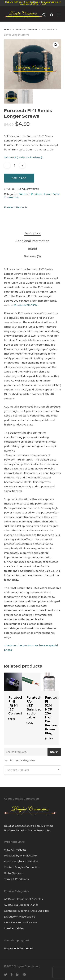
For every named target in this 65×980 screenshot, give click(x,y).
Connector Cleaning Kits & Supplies (26, 911)
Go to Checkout (14, 873)
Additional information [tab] (32, 241)
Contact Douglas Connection (22, 867)
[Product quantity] (15, 165)
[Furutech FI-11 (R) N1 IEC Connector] (13, 682)
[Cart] (51, 15)
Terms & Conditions (16, 879)
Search (54, 752)
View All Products (15, 850)
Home (8, 30)
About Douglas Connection (21, 861)
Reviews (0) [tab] (32, 256)
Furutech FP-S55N (26, 305)
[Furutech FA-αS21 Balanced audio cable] (31, 682)
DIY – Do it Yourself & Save (20, 923)
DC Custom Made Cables (19, 917)
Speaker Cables (14, 928)
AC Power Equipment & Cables (23, 899)
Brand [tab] (32, 249)
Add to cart (19, 178)
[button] (59, 15)
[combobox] (33, 770)
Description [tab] (32, 233)
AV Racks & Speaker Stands (21, 905)
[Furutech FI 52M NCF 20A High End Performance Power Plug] (50, 682)
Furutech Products (27, 30)
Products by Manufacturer (20, 856)
